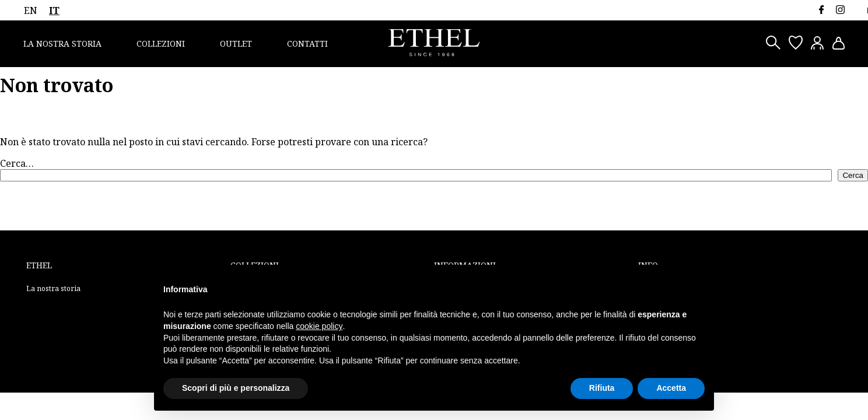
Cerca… (17, 163)
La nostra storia (62, 43)
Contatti (307, 43)
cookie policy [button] (319, 326)
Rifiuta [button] (602, 388)
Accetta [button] (671, 388)
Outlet (236, 43)
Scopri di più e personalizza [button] (236, 388)
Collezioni (161, 43)
